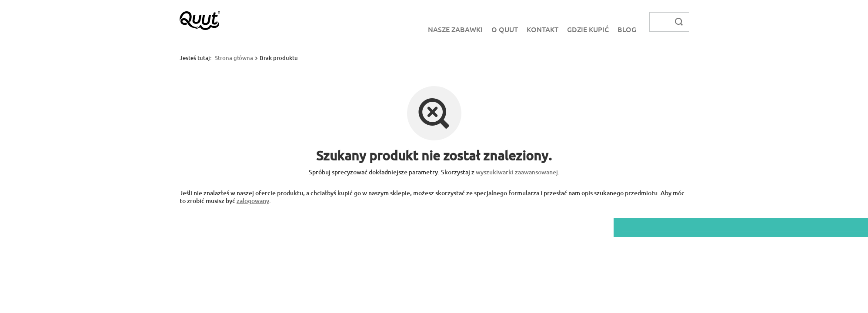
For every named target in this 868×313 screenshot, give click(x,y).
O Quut (505, 29)
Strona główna (234, 58)
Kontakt (542, 29)
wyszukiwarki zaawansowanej (517, 172)
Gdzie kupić (588, 29)
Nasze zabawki (455, 29)
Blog (627, 29)
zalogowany (253, 201)
